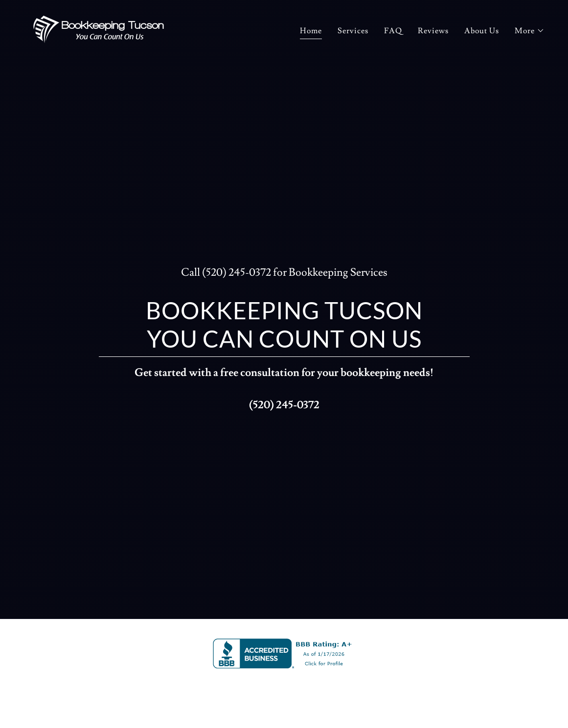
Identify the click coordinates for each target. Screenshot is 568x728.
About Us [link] (482, 31)
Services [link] (353, 31)
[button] (530, 31)
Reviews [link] (433, 31)
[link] (99, 28)
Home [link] (311, 31)
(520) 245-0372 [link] (237, 273)
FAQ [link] (393, 31)
